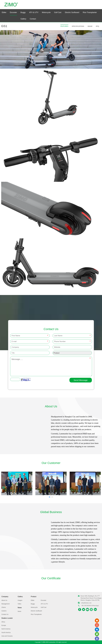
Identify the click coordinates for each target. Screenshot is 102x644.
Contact (33, 19)
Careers (4, 611)
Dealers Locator (7, 618)
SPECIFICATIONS (78, 26)
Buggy (23, 12)
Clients (4, 607)
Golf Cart (58, 12)
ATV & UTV (34, 12)
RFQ (98, 26)
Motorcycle (46, 12)
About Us (4, 600)
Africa (3, 622)
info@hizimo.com (86, 603)
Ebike (4, 12)
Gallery (23, 19)
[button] (49, 497)
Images (20, 600)
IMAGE (90, 26)
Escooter (13, 12)
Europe (4, 625)
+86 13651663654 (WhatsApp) (90, 606)
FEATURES (64, 26)
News (20, 608)
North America (6, 629)
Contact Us (5, 614)
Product (34, 597)
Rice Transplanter (90, 12)
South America (6, 632)
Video (20, 604)
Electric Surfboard (72, 12)
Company (5, 597)
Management (6, 604)
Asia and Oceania (7, 636)
